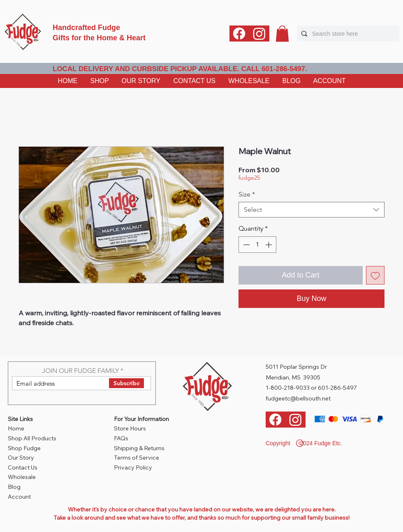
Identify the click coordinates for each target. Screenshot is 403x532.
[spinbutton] (257, 245)
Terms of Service (137, 458)
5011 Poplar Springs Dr (296, 367)
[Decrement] (246, 245)
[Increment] (269, 245)
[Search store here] (347, 34)
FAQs (121, 438)
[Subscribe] (126, 383)
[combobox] (312, 210)
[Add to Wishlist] (375, 275)
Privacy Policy (133, 467)
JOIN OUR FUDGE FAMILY (80, 371)
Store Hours (130, 428)
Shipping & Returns (139, 448)
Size (247, 194)
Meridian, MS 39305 (293, 377)
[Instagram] (259, 34)
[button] (282, 34)
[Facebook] (239, 34)
